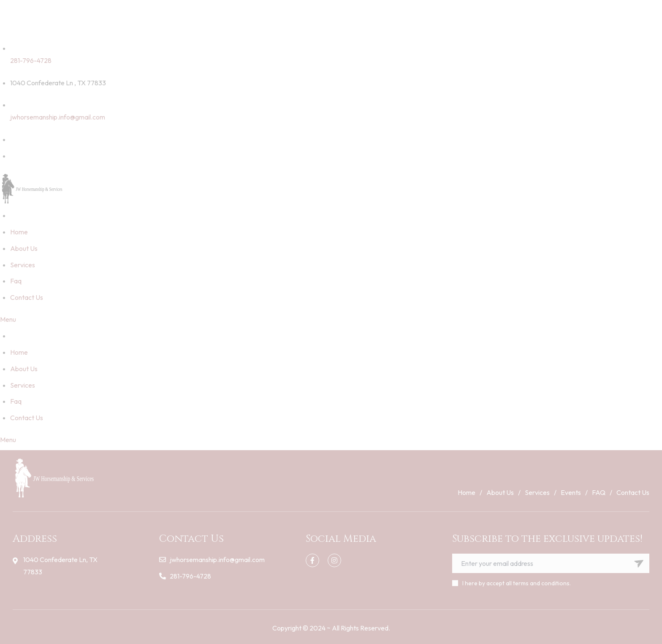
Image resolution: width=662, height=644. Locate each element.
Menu (8, 319)
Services (23, 265)
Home (19, 232)
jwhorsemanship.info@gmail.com (58, 117)
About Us (24, 248)
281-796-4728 (31, 60)
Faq (16, 281)
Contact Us (27, 297)
